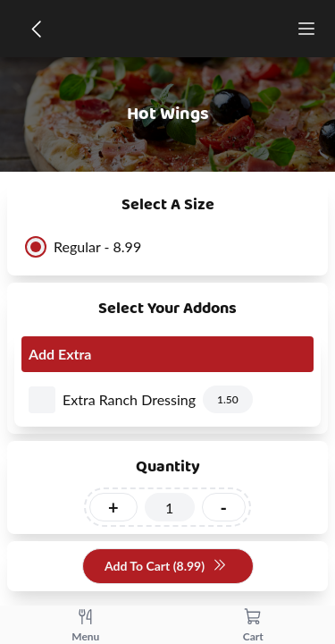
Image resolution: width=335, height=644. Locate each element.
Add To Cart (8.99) (166, 567)
